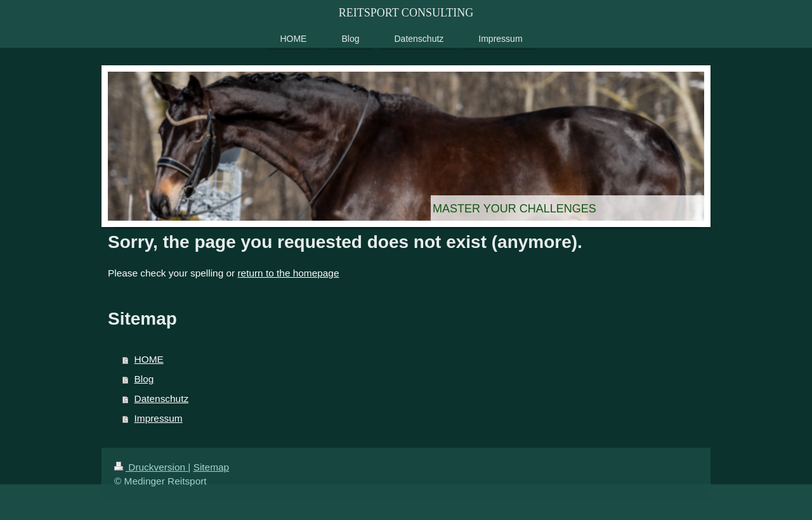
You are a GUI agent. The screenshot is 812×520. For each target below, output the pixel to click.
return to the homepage (288, 273)
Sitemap (211, 467)
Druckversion (151, 467)
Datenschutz (162, 399)
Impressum (159, 418)
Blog (144, 379)
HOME (149, 359)
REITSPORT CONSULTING (406, 13)
